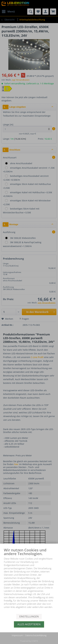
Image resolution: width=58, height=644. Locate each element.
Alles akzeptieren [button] (29, 624)
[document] (29, 581)
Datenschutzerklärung (36, 635)
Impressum (17, 635)
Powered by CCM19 (29, 641)
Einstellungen (29, 617)
